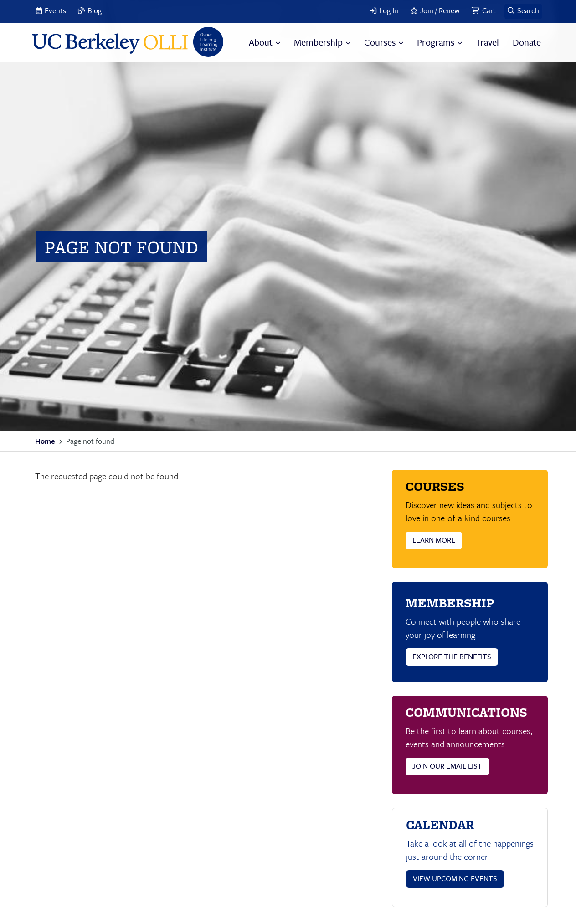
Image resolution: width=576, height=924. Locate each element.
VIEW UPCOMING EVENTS (455, 878)
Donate (527, 42)
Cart (489, 10)
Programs (436, 42)
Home (45, 441)
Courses (380, 42)
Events (55, 10)
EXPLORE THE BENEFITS (452, 657)
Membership (318, 42)
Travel (487, 42)
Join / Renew (440, 10)
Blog (95, 10)
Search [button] (528, 10)
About (261, 42)
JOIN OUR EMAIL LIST (447, 766)
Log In (389, 10)
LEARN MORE (434, 540)
